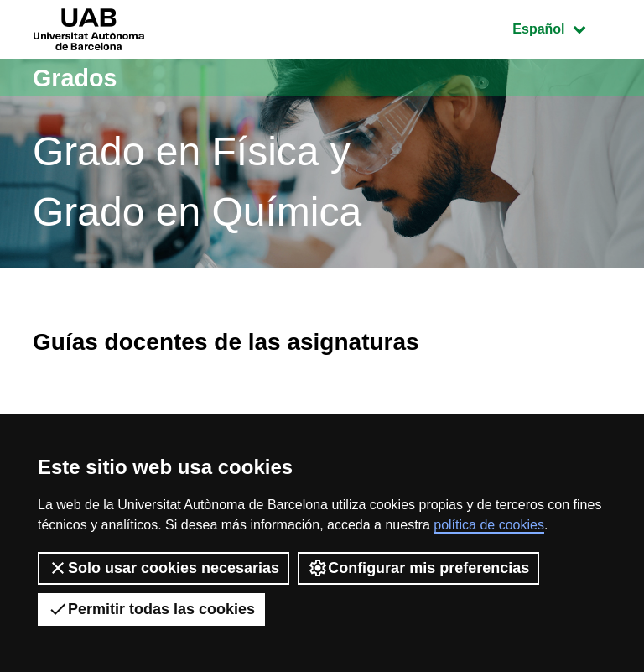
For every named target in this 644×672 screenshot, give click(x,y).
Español (561, 27)
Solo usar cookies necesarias (164, 568)
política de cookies (489, 525)
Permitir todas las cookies (151, 609)
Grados (77, 78)
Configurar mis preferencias (418, 568)
